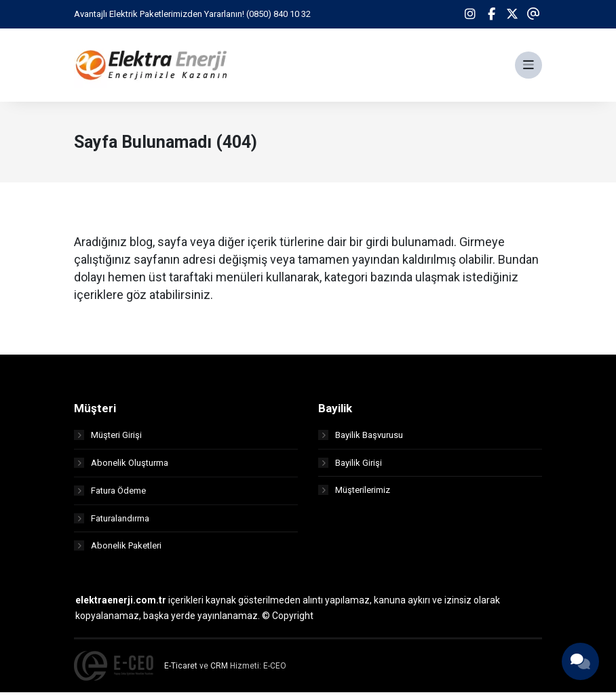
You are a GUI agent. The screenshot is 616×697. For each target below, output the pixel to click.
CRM (219, 671)
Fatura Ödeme (110, 495)
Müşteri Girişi (108, 439)
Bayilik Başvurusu (361, 439)
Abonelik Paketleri (118, 550)
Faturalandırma (112, 522)
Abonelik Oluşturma (121, 467)
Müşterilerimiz (354, 495)
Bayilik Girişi (350, 467)
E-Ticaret (181, 671)
